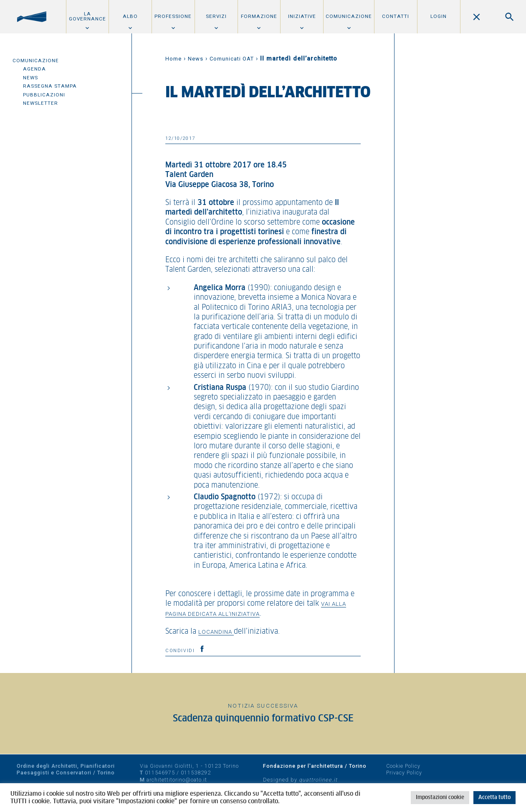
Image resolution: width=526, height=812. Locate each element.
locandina (216, 632)
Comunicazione (349, 16)
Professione (173, 16)
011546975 (160, 773)
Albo (130, 16)
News (30, 78)
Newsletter (40, 103)
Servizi (216, 16)
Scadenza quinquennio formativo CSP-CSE (263, 719)
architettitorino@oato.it (177, 780)
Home (173, 59)
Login (439, 16)
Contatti (396, 16)
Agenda (34, 69)
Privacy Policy (404, 773)
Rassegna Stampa (50, 86)
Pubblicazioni (44, 95)
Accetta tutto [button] (494, 798)
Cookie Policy (403, 766)
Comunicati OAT (232, 59)
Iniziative (302, 16)
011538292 (196, 773)
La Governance (87, 16)
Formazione (259, 16)
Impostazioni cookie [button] (440, 798)
